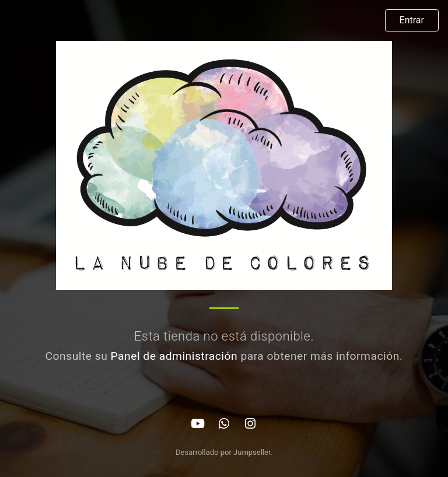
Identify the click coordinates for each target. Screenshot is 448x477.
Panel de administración (174, 356)
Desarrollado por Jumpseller (223, 452)
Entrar (412, 20)
